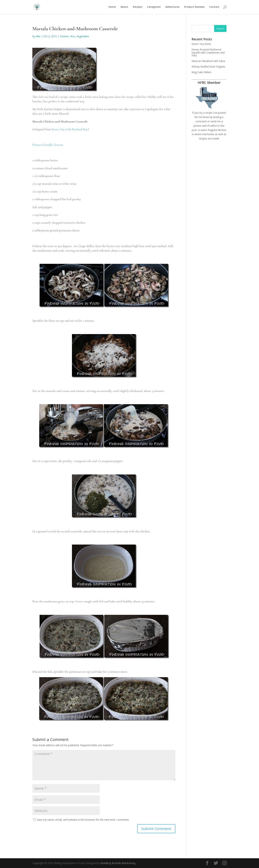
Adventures (172, 7)
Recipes (138, 7)
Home (112, 7)
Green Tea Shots (201, 44)
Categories (154, 7)
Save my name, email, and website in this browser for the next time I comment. (83, 820)
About (124, 7)
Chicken (64, 36)
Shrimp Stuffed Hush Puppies (208, 67)
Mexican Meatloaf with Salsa (208, 61)
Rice (73, 36)
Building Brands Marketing (118, 863)
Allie (38, 36)
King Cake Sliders (201, 72)
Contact (214, 7)
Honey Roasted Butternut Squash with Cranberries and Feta (208, 53)
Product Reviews (194, 7)
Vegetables (83, 36)
